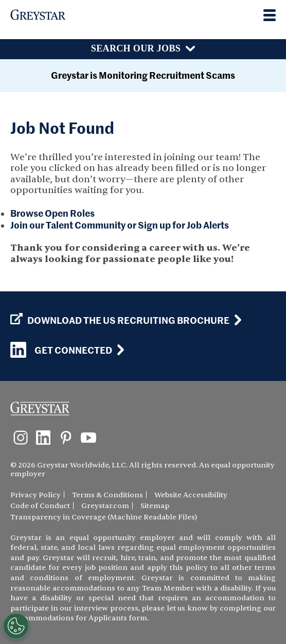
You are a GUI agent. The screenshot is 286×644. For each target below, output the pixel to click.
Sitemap (155, 506)
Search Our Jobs (136, 48)
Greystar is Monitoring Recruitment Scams (143, 75)
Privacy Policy (35, 495)
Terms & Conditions (108, 495)
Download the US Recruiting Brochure (120, 320)
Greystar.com (105, 506)
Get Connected (61, 350)
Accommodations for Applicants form (79, 618)
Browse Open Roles (52, 213)
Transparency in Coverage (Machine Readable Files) (104, 517)
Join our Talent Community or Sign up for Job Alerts (120, 225)
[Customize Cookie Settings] (16, 626)
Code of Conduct (40, 506)
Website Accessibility (191, 495)
